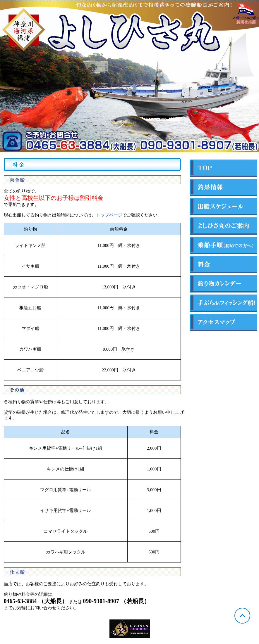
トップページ (109, 215)
